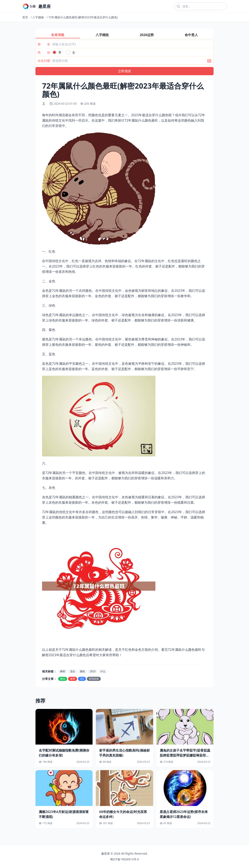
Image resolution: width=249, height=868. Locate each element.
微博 (73, 679)
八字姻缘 (38, 17)
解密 (63, 671)
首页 (25, 17)
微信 (63, 679)
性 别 (44, 52)
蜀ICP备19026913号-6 (125, 859)
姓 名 (44, 44)
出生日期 (44, 61)
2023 (93, 671)
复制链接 (94, 679)
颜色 (82, 671)
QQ (82, 679)
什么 (103, 671)
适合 (73, 671)
